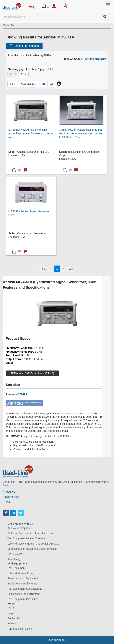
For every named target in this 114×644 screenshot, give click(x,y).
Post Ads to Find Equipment (23, 594)
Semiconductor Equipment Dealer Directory (32, 549)
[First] (43, 269)
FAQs (11, 608)
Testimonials (11, 497)
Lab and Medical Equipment (24, 573)
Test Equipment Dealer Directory (26, 538)
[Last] (71, 269)
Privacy (12, 623)
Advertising (14, 559)
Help (10, 613)
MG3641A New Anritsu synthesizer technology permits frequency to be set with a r (31, 133)
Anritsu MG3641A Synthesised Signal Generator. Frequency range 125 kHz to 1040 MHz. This (81, 133)
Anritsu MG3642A (96, 59)
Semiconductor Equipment (23, 578)
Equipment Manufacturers (22, 584)
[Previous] (51, 269)
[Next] (63, 269)
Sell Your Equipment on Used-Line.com (30, 533)
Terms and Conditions (20, 629)
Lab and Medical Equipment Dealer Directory (33, 544)
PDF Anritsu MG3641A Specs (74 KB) (32, 373)
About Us (9, 492)
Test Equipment (16, 568)
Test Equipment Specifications (25, 589)
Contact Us (14, 618)
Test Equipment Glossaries (23, 599)
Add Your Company (19, 528)
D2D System (15, 554)
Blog (6, 502)
